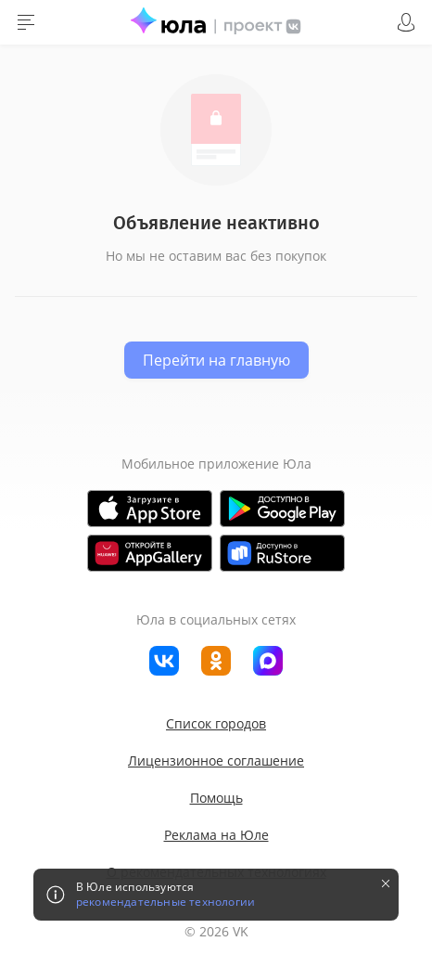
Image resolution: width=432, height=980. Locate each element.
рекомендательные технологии (165, 902)
